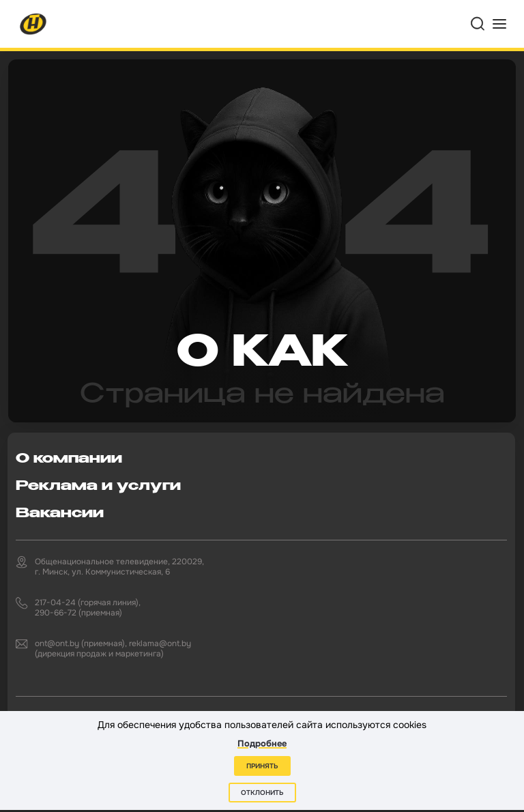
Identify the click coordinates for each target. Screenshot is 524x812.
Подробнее (262, 743)
